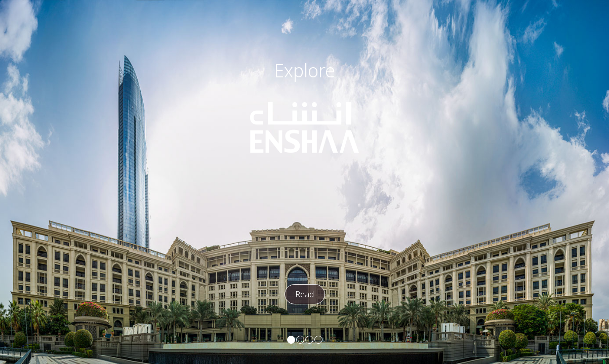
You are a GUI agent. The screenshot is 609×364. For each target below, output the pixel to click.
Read (304, 294)
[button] (291, 340)
